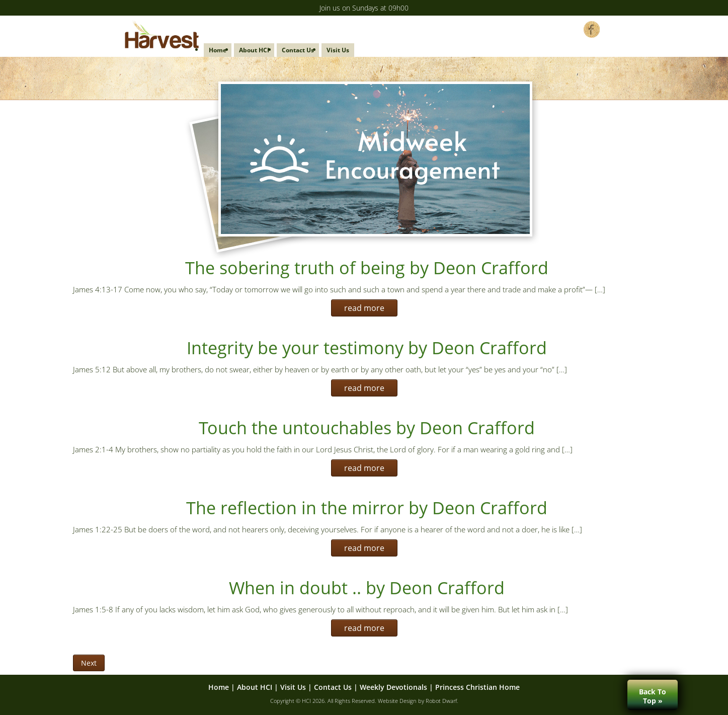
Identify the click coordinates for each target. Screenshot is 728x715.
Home (218, 50)
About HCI (254, 50)
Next (89, 663)
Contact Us (298, 50)
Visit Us (338, 50)
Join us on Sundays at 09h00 (364, 8)
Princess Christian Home (477, 687)
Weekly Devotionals (393, 687)
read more (364, 308)
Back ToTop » (653, 696)
